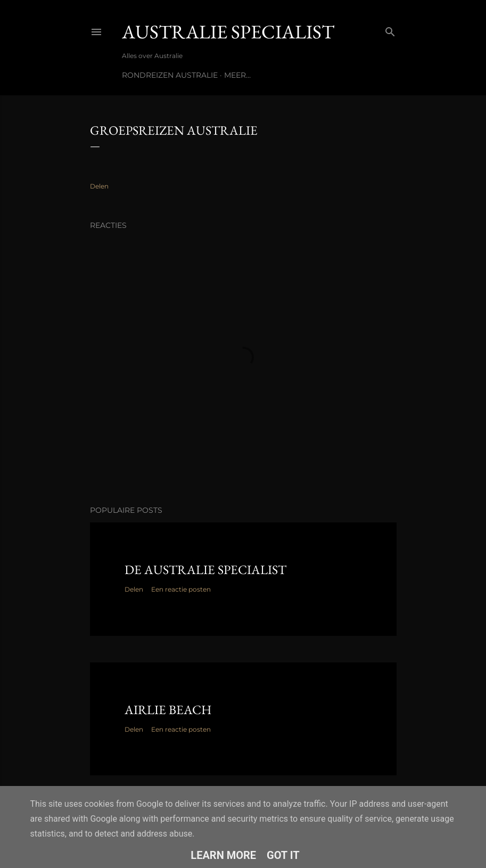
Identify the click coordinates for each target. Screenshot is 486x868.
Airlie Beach (168, 710)
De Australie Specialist (205, 570)
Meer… (237, 75)
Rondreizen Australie (170, 75)
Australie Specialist (228, 32)
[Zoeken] (390, 30)
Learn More (223, 855)
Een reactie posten (181, 589)
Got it (283, 855)
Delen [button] (99, 186)
